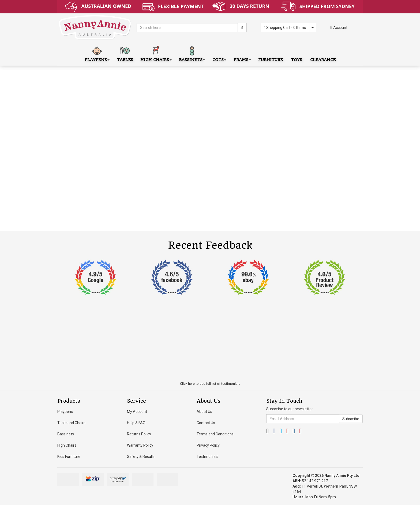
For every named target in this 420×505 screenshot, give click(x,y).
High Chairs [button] (156, 53)
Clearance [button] (323, 53)
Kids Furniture (69, 457)
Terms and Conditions (215, 434)
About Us (204, 412)
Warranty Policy (140, 445)
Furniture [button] (271, 53)
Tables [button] (125, 53)
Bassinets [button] (192, 53)
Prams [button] (242, 53)
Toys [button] (297, 53)
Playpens (65, 412)
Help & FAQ (136, 423)
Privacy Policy (208, 445)
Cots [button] (219, 53)
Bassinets (66, 434)
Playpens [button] (97, 53)
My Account (137, 412)
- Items (285, 28)
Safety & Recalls (141, 457)
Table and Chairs (71, 423)
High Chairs (67, 445)
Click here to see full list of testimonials (210, 384)
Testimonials (207, 457)
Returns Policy (139, 434)
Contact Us (206, 423)
